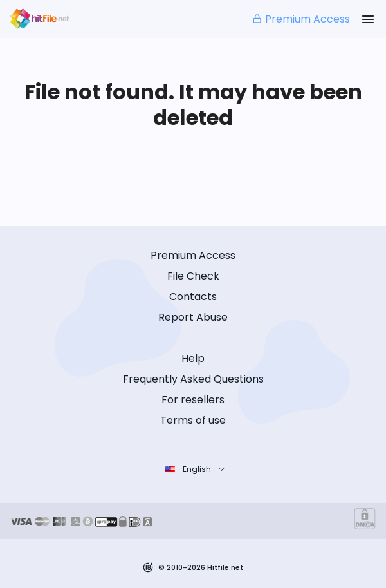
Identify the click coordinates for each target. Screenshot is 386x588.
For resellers (193, 400)
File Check (193, 276)
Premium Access (301, 19)
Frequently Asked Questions (193, 379)
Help (193, 358)
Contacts (193, 297)
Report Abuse (193, 317)
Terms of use (193, 420)
